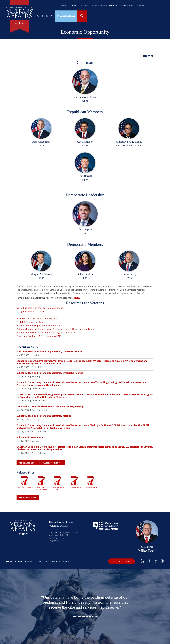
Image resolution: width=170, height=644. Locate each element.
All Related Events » (52, 463)
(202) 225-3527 (60, 538)
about (64, 5)
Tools (54, 561)
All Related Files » (28, 497)
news (74, 5)
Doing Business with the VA (30, 311)
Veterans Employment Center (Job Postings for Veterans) (46, 332)
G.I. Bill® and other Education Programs (37, 318)
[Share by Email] (152, 56)
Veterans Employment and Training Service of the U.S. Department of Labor (55, 329)
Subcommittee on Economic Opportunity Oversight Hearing (50, 352)
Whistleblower (67, 16)
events (85, 5)
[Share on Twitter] (146, 56)
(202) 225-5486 (58, 541)
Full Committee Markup (30, 437)
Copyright (44, 561)
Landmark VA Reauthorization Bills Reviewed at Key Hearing (50, 406)
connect (141, 5)
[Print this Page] (149, 56)
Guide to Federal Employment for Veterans (38, 325)
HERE (77, 298)
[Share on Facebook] (144, 56)
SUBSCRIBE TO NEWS (122, 561)
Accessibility (31, 561)
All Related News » (28, 463)
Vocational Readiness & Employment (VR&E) (39, 336)
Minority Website (14, 561)
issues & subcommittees (104, 5)
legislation (127, 5)
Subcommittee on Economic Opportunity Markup (44, 416)
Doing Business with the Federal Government (40, 308)
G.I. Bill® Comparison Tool (30, 322)
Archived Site (65, 561)
